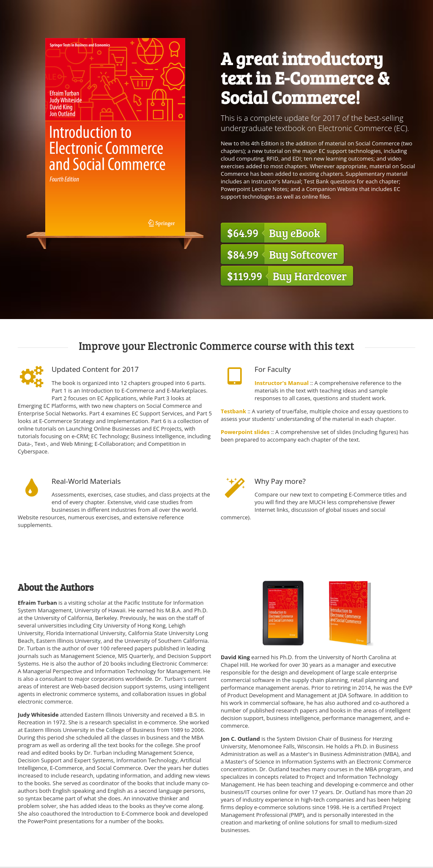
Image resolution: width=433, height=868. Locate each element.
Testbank (233, 411)
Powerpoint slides (246, 432)
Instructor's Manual (282, 383)
